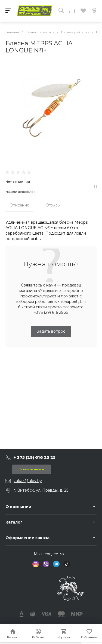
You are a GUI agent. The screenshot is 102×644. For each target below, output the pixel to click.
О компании (18, 507)
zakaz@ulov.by (28, 481)
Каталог (14, 522)
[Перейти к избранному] (83, 11)
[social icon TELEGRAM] (56, 564)
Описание (19, 205)
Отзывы (53, 205)
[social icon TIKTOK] (67, 564)
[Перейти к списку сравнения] (72, 11)
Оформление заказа (27, 538)
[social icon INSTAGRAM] (36, 564)
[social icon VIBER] (46, 564)
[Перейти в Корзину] (94, 11)
